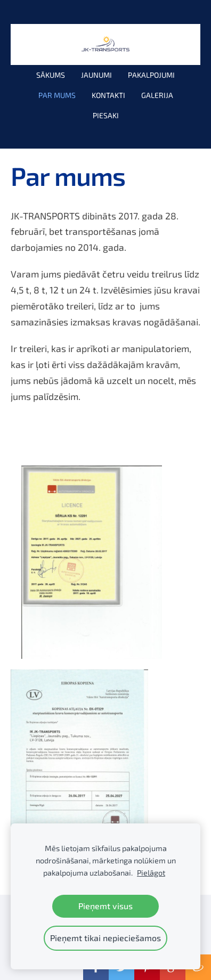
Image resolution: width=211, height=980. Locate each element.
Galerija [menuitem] (157, 95)
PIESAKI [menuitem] (106, 115)
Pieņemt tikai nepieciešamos (106, 938)
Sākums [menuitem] (51, 75)
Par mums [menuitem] (57, 95)
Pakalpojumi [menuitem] (151, 75)
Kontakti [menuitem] (108, 95)
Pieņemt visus (106, 906)
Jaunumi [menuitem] (96, 75)
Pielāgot (151, 873)
